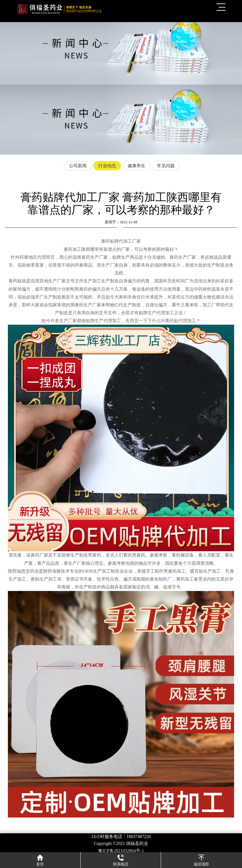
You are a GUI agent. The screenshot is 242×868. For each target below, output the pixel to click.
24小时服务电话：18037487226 (121, 837)
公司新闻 (78, 166)
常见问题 (166, 166)
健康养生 (136, 166)
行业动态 (107, 166)
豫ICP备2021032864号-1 (121, 851)
